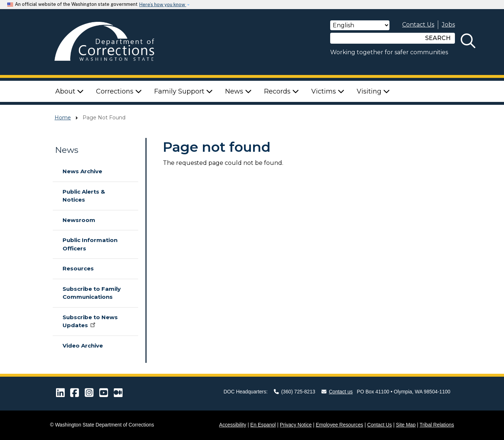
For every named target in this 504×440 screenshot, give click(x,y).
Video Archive (83, 346)
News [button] (238, 91)
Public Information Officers (90, 244)
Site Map (406, 425)
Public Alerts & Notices (84, 196)
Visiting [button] (373, 91)
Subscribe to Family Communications (92, 293)
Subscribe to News (90, 321)
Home (63, 118)
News (67, 150)
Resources (78, 268)
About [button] (69, 91)
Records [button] (281, 91)
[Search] (376, 38)
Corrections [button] (119, 91)
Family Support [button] (183, 91)
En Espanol (263, 425)
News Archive (82, 171)
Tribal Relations (437, 425)
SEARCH (438, 38)
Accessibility (233, 425)
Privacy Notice (296, 425)
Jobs (448, 25)
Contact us (337, 392)
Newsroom (79, 220)
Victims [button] (328, 91)
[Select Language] (360, 25)
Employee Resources (339, 425)
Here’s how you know (163, 5)
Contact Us (418, 25)
